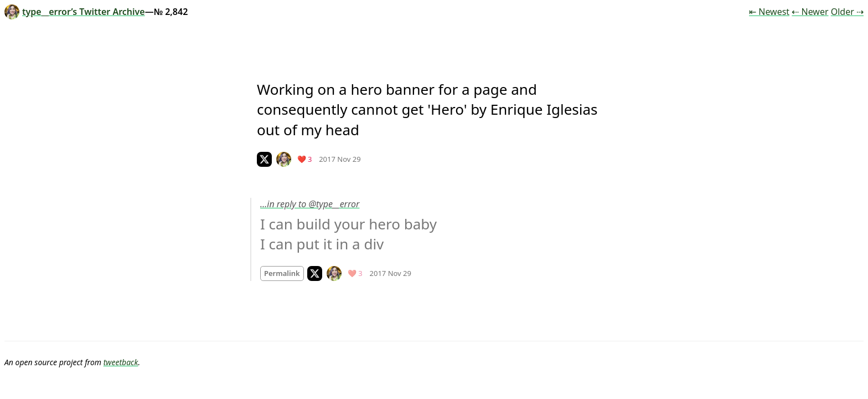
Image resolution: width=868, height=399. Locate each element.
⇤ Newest (769, 12)
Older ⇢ (847, 12)
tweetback (121, 362)
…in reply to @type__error (310, 204)
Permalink (282, 273)
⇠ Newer (810, 12)
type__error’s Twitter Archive (75, 12)
